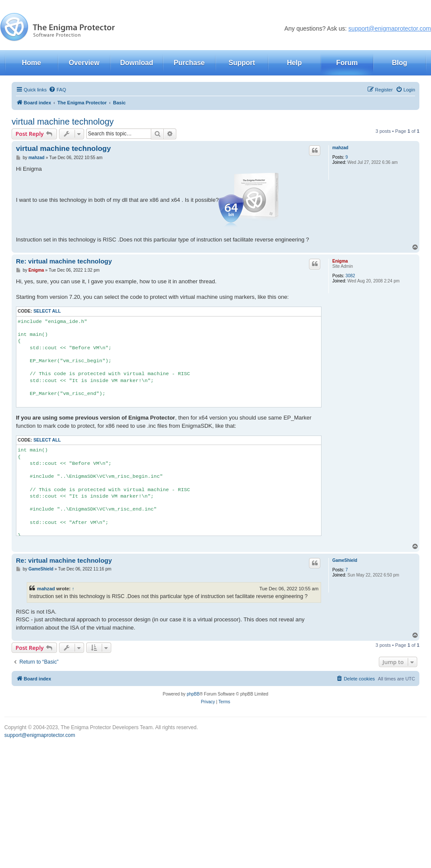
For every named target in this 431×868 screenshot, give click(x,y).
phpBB (193, 694)
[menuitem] (57, 90)
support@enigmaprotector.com (390, 28)
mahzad (340, 148)
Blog (400, 63)
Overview (84, 63)
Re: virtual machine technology (64, 261)
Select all (47, 311)
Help (295, 63)
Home (31, 63)
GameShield (345, 560)
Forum (347, 63)
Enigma (340, 261)
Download (137, 63)
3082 (350, 276)
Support (242, 63)
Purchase (189, 63)
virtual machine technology (63, 122)
